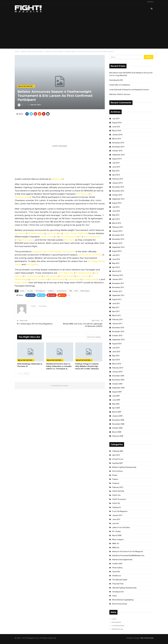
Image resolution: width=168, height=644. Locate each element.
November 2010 (118, 332)
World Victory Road (120, 604)
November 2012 (118, 239)
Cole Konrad (74, 279)
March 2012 (117, 271)
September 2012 (118, 247)
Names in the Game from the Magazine (128, 552)
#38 (57, 237)
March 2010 (117, 364)
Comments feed (118, 626)
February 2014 (118, 179)
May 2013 (116, 215)
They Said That (118, 584)
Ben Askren (82, 276)
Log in (114, 619)
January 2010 (117, 372)
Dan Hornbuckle (69, 237)
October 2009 (117, 384)
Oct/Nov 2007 (117, 564)
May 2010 (116, 356)
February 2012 (118, 275)
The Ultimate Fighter (120, 580)
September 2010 (118, 340)
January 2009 (117, 416)
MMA (71, 291)
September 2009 (118, 388)
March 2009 (117, 412)
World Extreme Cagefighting (123, 600)
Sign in (151, 2)
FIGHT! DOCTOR (118, 491)
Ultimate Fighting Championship (124, 588)
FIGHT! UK (116, 503)
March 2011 (117, 315)
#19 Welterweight (36, 233)
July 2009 (116, 396)
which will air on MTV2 (90, 255)
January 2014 (117, 183)
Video (115, 596)
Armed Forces (118, 459)
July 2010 (116, 348)
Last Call (115, 523)
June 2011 (116, 303)
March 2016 (117, 131)
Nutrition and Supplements (122, 560)
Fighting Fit (116, 507)
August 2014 (117, 159)
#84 (17, 240)
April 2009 (116, 408)
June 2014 (116, 167)
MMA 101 (116, 544)
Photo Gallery (117, 568)
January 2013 (117, 231)
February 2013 (118, 227)
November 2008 (118, 424)
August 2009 (117, 392)
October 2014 (117, 151)
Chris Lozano (28, 240)
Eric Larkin (30, 291)
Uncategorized (118, 592)
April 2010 (116, 360)
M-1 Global (116, 531)
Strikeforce (117, 576)
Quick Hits (116, 572)
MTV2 (76, 291)
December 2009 (118, 376)
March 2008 (117, 432)
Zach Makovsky (66, 273)
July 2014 (116, 163)
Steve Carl (52, 233)
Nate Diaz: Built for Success (120, 94)
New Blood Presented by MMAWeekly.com (128, 556)
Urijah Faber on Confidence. (120, 85)
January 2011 (117, 324)
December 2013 (118, 187)
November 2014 (118, 147)
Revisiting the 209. (116, 80)
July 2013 (116, 207)
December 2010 (118, 328)
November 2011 (118, 287)
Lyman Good (47, 237)
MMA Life (116, 548)
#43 (60, 233)
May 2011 (116, 308)
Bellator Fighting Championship (27, 86)
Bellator (22, 291)
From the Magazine (120, 511)
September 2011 (118, 295)
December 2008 (118, 420)
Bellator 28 (57, 179)
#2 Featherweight (33, 276)
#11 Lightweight (67, 276)
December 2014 (118, 143)
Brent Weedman (92, 237)
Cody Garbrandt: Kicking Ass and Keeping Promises (129, 90)
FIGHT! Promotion (119, 499)
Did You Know (117, 471)
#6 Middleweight (57, 279)
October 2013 (117, 195)
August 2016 (117, 123)
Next (27, 374)
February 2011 (118, 320)
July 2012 (116, 255)
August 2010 (117, 344)
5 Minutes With (118, 451)
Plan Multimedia (147, 638)
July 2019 (116, 119)
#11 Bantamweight (84, 273)
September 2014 (118, 155)
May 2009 (116, 404)
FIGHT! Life (116, 495)
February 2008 (118, 436)
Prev (20, 374)
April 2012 (116, 267)
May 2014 (116, 171)
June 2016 (116, 127)
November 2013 (118, 191)
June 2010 (116, 352)
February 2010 (118, 368)
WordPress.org (117, 629)
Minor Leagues (118, 539)
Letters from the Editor (121, 527)
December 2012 (118, 235)
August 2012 (117, 251)
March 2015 (117, 139)
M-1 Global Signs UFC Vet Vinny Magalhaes (35, 324)
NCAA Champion (85, 291)
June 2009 (116, 400)
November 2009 (118, 380)
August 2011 (117, 299)
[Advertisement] (84, 31)
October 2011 (117, 291)
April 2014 (116, 175)
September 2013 (118, 199)
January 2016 (117, 135)
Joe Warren (82, 194)
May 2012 (116, 263)
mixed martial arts (62, 291)
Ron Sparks (32, 264)
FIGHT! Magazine (40, 291)
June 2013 (116, 211)
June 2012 (116, 259)
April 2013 (116, 219)
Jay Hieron (20, 233)
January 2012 (117, 279)
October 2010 (117, 336)
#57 (80, 237)
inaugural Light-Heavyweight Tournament (54, 252)
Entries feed (116, 622)
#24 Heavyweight (90, 279)
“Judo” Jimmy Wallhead (76, 233)
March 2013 (117, 223)
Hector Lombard (39, 279)
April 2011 (116, 311)
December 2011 (118, 283)
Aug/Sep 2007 (118, 463)
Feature (115, 479)
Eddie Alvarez (51, 276)
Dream (115, 475)
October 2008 (117, 428)
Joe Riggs (93, 261)
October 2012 (117, 243)
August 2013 (117, 203)
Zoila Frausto (21, 283)
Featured (116, 483)
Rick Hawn (69, 240)
